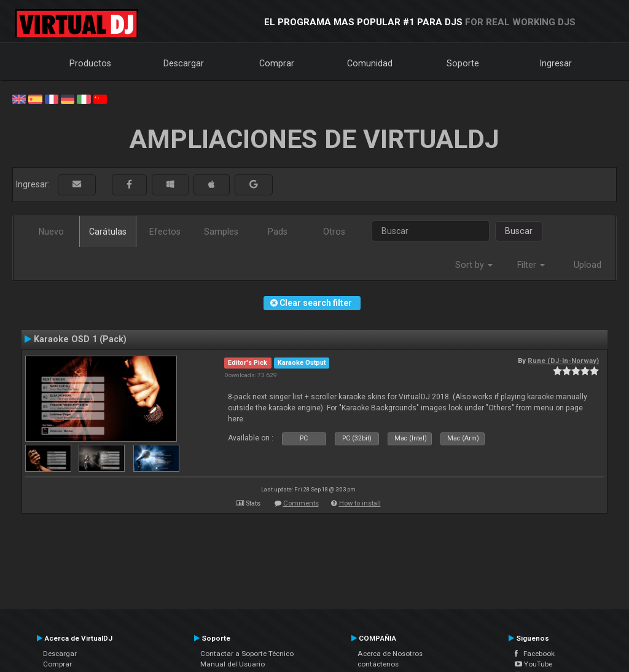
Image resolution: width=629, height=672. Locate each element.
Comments (301, 503)
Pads (278, 232)
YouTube (533, 664)
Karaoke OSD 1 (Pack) (80, 339)
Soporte (463, 63)
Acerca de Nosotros (390, 654)
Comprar (277, 63)
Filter (531, 265)
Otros (334, 232)
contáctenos (378, 664)
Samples (221, 232)
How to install (360, 503)
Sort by (474, 265)
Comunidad (370, 63)
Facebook (535, 654)
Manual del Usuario (232, 664)
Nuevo (51, 232)
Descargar (184, 63)
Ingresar (556, 63)
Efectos (165, 232)
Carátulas (108, 232)
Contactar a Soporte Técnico (247, 654)
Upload (588, 265)
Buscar (519, 231)
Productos (90, 63)
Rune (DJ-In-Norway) (563, 361)
